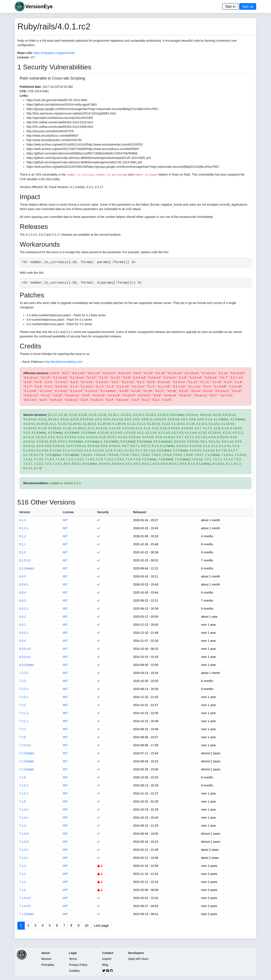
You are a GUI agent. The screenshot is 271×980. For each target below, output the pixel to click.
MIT (33, 57)
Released (139, 512)
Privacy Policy (78, 965)
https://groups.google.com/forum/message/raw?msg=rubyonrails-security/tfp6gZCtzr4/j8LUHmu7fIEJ (92, 109)
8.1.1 (23, 544)
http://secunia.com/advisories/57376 (50, 131)
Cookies (74, 971)
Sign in (230, 6)
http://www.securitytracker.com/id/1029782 (54, 140)
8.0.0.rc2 (25, 649)
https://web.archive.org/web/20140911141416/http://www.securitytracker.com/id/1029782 (85, 144)
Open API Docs (138, 959)
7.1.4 (23, 826)
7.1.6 (23, 777)
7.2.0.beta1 (27, 769)
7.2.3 (23, 681)
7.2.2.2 (24, 689)
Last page (101, 926)
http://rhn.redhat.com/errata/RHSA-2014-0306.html (60, 127)
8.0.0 (23, 641)
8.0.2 (23, 617)
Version (25, 512)
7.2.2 (23, 705)
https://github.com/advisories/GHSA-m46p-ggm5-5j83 (62, 104)
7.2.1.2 (24, 713)
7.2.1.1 (24, 721)
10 (87, 926)
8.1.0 (23, 552)
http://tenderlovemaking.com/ (64, 362)
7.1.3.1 (24, 858)
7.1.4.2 (24, 810)
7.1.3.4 (24, 834)
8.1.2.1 (24, 528)
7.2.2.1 (24, 697)
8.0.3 (23, 601)
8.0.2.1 (24, 609)
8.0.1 (23, 625)
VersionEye (39, 6)
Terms (73, 959)
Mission (46, 959)
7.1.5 (23, 801)
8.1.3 (23, 520)
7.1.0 (23, 890)
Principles (48, 965)
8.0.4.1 (24, 584)
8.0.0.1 (24, 633)
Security (103, 512)
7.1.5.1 (24, 793)
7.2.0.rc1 (25, 745)
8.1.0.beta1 (27, 568)
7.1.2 (23, 874)
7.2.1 (23, 729)
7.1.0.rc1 (25, 906)
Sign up (248, 6)
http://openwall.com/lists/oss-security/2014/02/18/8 (60, 118)
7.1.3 (23, 866)
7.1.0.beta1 (27, 914)
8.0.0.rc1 (25, 657)
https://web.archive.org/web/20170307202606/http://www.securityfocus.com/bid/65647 (83, 149)
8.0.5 (23, 576)
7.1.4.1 (24, 818)
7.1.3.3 (24, 842)
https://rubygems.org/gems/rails (54, 53)
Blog (105, 965)
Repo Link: (25, 53)
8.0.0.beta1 (27, 665)
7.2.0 (23, 737)
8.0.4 (23, 592)
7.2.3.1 (24, 673)
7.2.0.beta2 (27, 761)
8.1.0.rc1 (25, 560)
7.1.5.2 (24, 785)
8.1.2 (23, 536)
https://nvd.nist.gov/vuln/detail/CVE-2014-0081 (57, 100)
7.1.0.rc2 (25, 898)
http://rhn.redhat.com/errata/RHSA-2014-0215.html (60, 122)
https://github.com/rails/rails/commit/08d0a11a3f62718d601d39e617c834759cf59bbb (82, 153)
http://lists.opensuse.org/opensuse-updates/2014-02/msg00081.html (71, 113)
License (68, 512)
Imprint (107, 959)
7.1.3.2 (24, 850)
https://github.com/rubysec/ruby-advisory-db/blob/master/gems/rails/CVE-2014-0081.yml (84, 162)
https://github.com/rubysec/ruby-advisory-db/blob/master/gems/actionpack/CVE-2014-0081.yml (89, 158)
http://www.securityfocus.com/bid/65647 (53, 136)
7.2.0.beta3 (27, 753)
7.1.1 (23, 882)
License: (23, 57)
